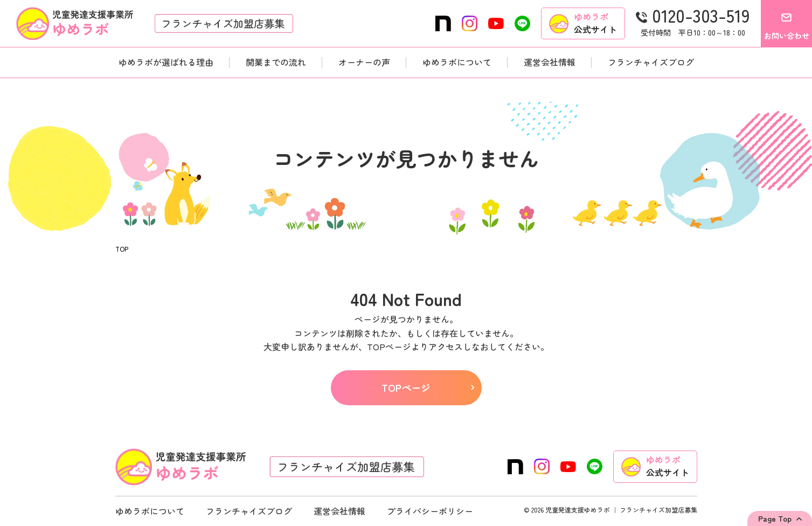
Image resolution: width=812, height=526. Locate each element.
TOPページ (428, 388)
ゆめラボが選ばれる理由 (166, 62)
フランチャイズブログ (651, 62)
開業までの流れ (276, 62)
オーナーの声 (364, 62)
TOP (122, 249)
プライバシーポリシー (430, 511)
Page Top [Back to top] (775, 518)
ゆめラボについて (457, 62)
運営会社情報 (550, 62)
